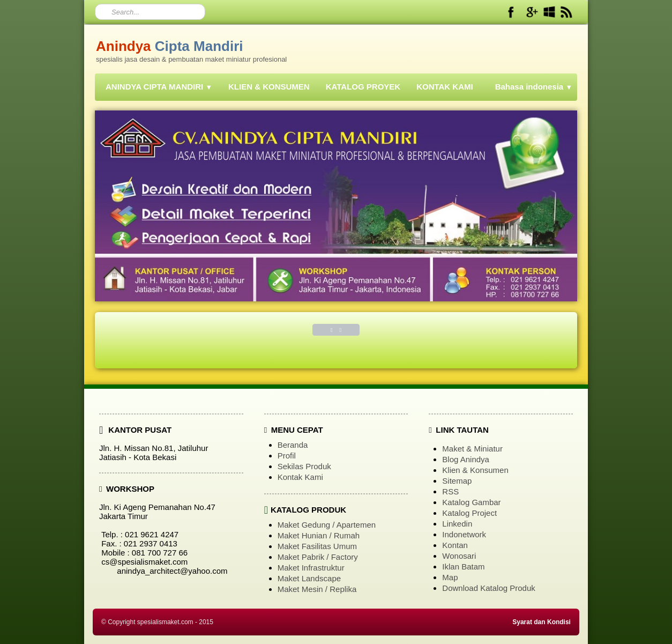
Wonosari (459, 556)
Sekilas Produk (304, 466)
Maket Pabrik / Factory (318, 557)
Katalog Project (469, 513)
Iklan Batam (463, 567)
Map (450, 577)
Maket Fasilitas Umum (317, 546)
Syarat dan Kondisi (542, 622)
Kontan (455, 545)
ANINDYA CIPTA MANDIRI (159, 87)
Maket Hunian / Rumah (319, 535)
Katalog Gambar (471, 502)
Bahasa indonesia (534, 87)
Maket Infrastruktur (311, 568)
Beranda (293, 445)
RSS (450, 491)
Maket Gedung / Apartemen (327, 525)
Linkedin (457, 524)
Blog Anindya (466, 459)
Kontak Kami (300, 477)
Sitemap (457, 481)
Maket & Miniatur (472, 449)
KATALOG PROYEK (363, 87)
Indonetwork (464, 534)
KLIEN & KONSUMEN (269, 87)
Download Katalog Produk (488, 588)
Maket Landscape (309, 578)
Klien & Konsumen (475, 470)
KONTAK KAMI (445, 87)
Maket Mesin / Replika (317, 589)
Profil (287, 456)
